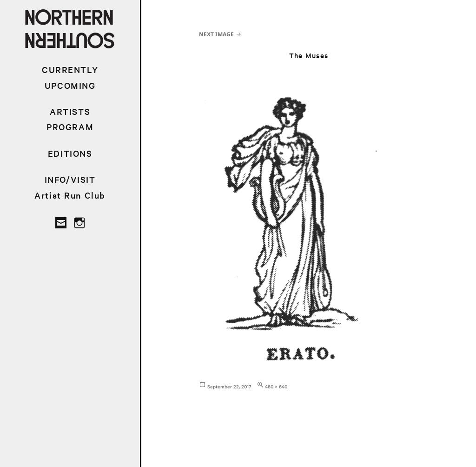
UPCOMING (70, 85)
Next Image (216, 34)
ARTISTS (70, 111)
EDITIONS (70, 153)
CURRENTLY (70, 70)
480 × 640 (276, 386)
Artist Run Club (70, 195)
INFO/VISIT (70, 179)
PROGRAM (70, 127)
